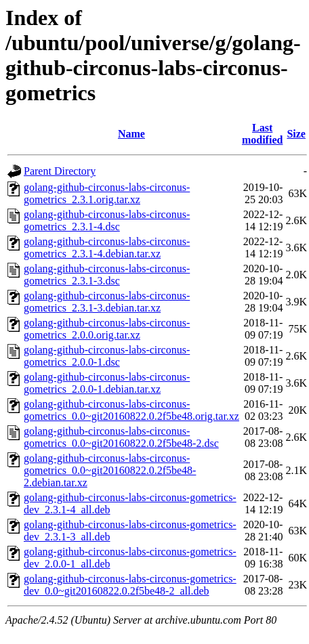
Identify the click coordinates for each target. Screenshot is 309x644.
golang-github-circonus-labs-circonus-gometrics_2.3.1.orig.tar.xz (107, 193)
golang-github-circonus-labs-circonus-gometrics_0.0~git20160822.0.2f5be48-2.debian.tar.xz (110, 470)
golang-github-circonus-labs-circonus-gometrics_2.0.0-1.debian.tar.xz (107, 383)
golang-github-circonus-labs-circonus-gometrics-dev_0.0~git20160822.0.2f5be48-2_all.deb (130, 585)
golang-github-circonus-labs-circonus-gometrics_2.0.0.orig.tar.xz (107, 329)
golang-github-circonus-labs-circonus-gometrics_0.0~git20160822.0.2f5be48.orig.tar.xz (131, 410)
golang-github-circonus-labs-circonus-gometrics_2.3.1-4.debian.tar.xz (107, 248)
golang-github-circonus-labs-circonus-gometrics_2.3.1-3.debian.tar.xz (107, 302)
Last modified (262, 134)
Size (296, 134)
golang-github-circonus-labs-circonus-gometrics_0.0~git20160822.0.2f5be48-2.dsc (121, 437)
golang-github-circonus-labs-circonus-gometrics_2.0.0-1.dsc (107, 356)
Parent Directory (60, 171)
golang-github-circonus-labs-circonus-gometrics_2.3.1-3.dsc (107, 275)
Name (131, 134)
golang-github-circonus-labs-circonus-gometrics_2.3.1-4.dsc (107, 220)
